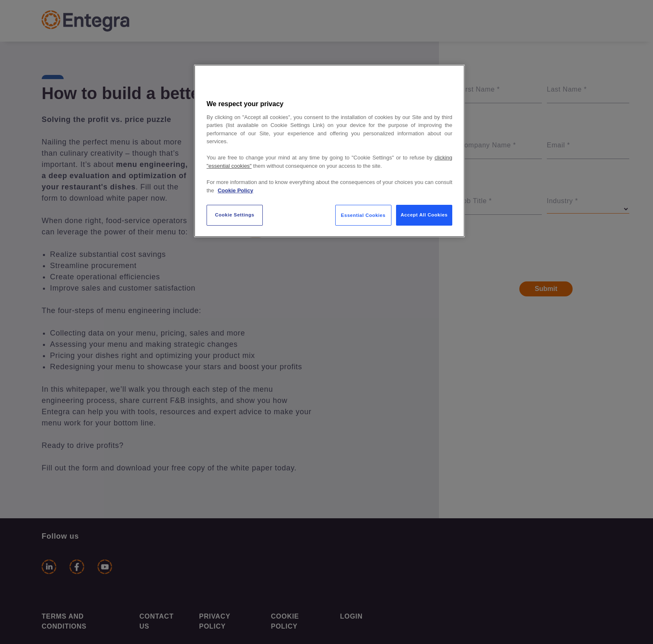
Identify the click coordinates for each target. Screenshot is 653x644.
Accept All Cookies (424, 215)
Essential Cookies (363, 215)
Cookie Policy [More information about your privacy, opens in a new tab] (236, 190)
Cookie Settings (235, 215)
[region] (329, 151)
